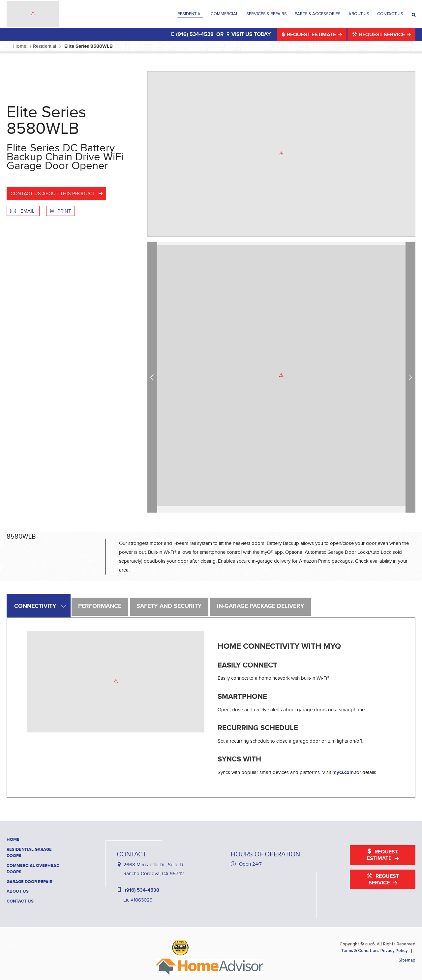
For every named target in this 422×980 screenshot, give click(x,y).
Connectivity (35, 606)
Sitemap (407, 960)
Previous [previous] (153, 377)
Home (20, 46)
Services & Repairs (267, 14)
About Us (359, 14)
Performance (100, 606)
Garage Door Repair (30, 882)
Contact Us (390, 14)
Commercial (225, 14)
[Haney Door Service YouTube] (19, 943)
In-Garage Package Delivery (261, 606)
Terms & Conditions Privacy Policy (374, 951)
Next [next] (411, 377)
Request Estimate (309, 35)
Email (23, 211)
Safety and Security (169, 606)
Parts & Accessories (318, 14)
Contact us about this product (53, 193)
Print (60, 211)
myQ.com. (344, 772)
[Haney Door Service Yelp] (15, 943)
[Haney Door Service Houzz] (11, 943)
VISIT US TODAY (248, 34)
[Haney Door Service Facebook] (8, 943)
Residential (190, 14)
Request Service (379, 35)
